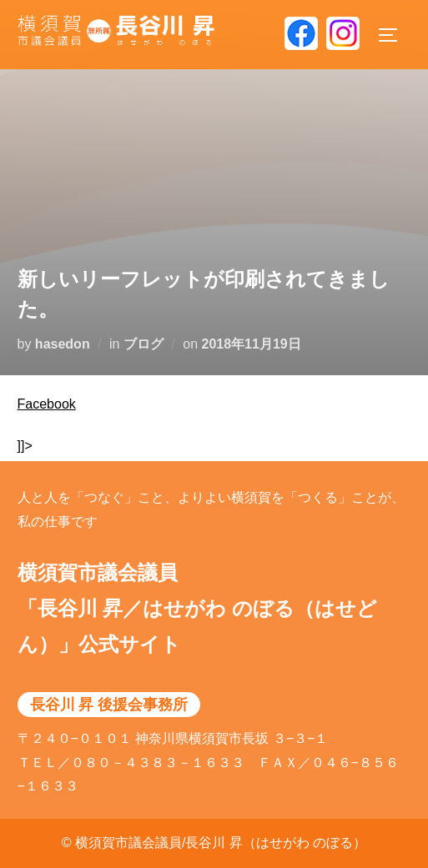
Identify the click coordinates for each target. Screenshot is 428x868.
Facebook (47, 404)
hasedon (63, 344)
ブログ (144, 344)
